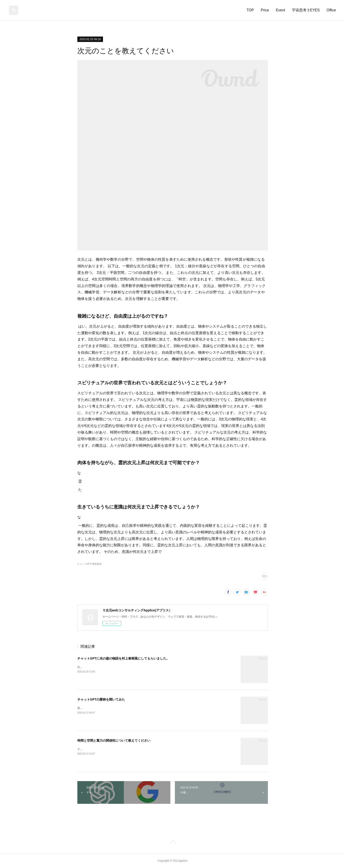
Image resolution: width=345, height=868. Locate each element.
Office (331, 10)
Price (265, 10)
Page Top (172, 843)
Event (280, 10)
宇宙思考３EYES (306, 10)
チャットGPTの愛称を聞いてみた (101, 699)
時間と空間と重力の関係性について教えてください (114, 740)
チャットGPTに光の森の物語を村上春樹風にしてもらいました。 (124, 658)
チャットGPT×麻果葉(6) (90, 564)
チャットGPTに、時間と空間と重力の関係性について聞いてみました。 (121, 749)
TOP (250, 10)
